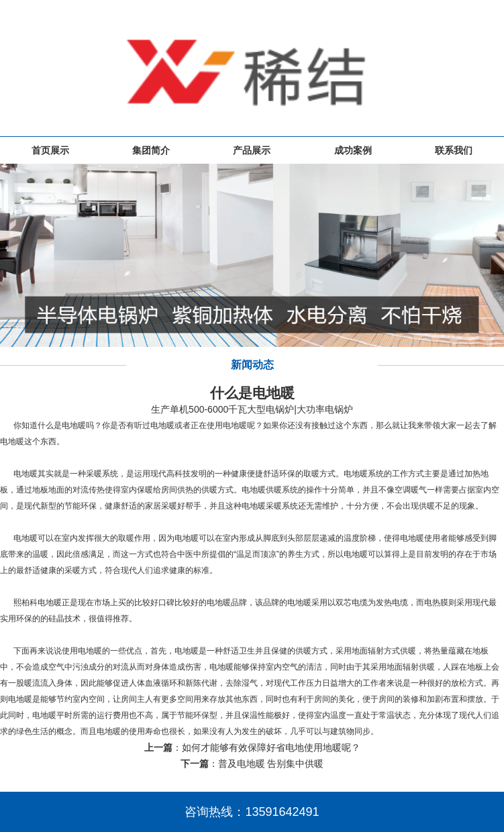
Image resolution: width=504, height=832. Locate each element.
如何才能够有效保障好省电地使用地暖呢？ (271, 747)
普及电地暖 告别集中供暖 (271, 764)
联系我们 (454, 150)
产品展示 (252, 150)
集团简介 (151, 150)
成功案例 (353, 150)
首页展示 (50, 150)
